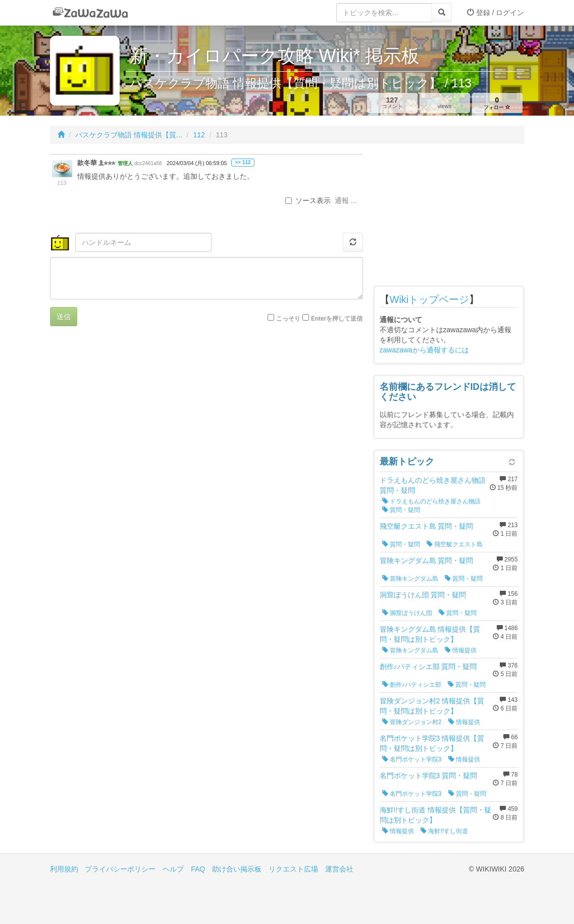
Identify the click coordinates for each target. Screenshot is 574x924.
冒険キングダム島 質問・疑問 (427, 560)
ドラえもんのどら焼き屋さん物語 (431, 501)
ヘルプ (173, 869)
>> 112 (243, 162)
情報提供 (461, 650)
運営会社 (339, 869)
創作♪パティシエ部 (412, 685)
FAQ (198, 869)
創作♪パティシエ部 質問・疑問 (428, 666)
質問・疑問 (401, 510)
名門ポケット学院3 (412, 759)
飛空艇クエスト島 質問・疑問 (427, 526)
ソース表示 (308, 200)
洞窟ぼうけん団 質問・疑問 (423, 595)
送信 (64, 317)
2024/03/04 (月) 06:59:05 (197, 163)
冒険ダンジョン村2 (412, 722)
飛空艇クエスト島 (455, 544)
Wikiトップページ (430, 299)
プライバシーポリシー (120, 869)
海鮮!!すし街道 (444, 831)
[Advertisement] (449, 217)
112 (199, 135)
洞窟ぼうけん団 (407, 613)
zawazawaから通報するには (424, 350)
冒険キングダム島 (410, 579)
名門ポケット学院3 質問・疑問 (429, 776)
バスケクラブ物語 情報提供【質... (129, 135)
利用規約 (64, 869)
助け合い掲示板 (237, 869)
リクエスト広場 (293, 869)
